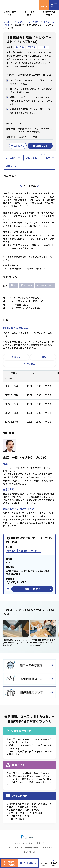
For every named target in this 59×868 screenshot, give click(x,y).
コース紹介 (11, 158)
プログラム (31, 158)
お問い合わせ (28, 863)
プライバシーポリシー (24, 843)
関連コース (11, 166)
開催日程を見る (40, 146)
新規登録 (44, 5)
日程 (48, 158)
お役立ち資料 (44, 865)
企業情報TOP (29, 852)
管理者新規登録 (9, 863)
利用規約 (41, 843)
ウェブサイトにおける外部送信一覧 (22, 847)
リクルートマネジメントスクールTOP (21, 22)
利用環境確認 (47, 847)
